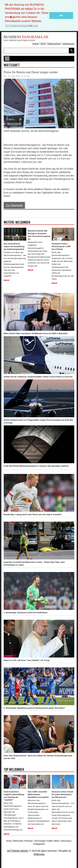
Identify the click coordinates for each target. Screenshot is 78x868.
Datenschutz (54, 44)
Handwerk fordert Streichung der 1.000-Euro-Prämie (61, 246)
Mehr (7, 280)
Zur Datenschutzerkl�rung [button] (22, 26)
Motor (57, 841)
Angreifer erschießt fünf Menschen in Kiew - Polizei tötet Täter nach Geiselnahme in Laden (34, 564)
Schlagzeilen (39, 844)
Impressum (68, 44)
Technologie (40, 841)
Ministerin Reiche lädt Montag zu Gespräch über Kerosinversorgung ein (39, 235)
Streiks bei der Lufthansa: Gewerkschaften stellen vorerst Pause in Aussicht (38, 377)
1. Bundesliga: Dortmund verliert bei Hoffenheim (26, 613)
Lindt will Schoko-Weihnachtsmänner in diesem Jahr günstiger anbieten (36, 466)
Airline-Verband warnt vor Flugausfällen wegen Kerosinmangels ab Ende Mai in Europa (38, 421)
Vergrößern (14, 124)
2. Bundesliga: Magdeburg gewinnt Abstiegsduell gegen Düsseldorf (34, 708)
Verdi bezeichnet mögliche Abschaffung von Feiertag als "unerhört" (14, 796)
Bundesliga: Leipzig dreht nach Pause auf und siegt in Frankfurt (33, 514)
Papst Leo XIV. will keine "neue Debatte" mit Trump (27, 660)
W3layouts (39, 854)
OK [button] (61, 15)
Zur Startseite (14, 205)
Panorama (66, 841)
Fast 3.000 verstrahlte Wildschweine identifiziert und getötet (38, 794)
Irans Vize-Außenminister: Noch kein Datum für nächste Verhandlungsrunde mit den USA (38, 757)
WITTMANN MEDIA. (18, 851)
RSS (43, 44)
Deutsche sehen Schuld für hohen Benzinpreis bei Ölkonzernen (62, 794)
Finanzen (28, 841)
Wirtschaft (18, 841)
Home (36, 44)
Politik (50, 841)
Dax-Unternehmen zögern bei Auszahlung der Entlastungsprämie (14, 246)
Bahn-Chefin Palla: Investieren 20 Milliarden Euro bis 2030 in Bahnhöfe (36, 333)
